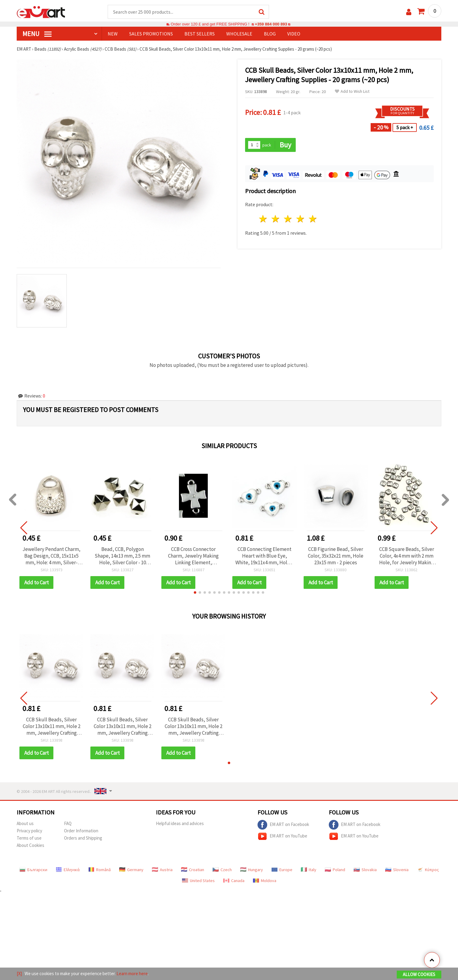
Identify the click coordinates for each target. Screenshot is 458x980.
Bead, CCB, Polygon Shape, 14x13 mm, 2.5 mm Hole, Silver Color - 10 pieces (122, 556)
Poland (335, 870)
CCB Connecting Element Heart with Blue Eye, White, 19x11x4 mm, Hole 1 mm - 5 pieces (264, 556)
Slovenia (397, 870)
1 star (263, 219)
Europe (282, 870)
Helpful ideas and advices (180, 823)
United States (198, 881)
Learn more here (132, 973)
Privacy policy (29, 831)
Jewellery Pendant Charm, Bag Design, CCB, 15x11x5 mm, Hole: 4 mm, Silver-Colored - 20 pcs (51, 556)
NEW (113, 34)
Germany (131, 870)
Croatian (193, 870)
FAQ (68, 823)
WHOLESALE (239, 34)
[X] (19, 973)
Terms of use (29, 838)
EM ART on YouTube (282, 836)
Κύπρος (428, 870)
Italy (309, 870)
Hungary (252, 870)
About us (25, 823)
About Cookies (30, 845)
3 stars (288, 219)
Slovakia (365, 870)
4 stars (300, 219)
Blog (270, 34)
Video (294, 34)
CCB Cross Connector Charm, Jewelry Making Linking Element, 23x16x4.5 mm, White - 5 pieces (194, 556)
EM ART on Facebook (283, 825)
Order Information (81, 831)
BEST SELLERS (200, 34)
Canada (234, 881)
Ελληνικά (68, 870)
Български (33, 870)
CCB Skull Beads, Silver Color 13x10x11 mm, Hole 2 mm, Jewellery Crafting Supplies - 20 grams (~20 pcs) (52, 726)
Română (99, 870)
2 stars (276, 219)
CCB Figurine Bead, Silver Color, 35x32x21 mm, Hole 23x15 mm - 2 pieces (336, 556)
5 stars (313, 219)
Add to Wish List (352, 91)
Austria (162, 870)
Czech (222, 870)
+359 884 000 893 (271, 24)
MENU (37, 34)
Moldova (265, 881)
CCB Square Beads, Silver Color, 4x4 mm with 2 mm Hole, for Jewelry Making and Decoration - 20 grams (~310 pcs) (407, 556)
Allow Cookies (419, 974)
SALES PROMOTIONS (151, 34)
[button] (195, 592)
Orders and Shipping (83, 838)
